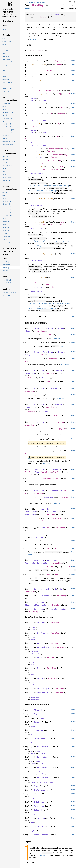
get (34, 114)
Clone (37, 328)
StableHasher (37, 521)
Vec (52, 169)
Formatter (52, 359)
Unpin (40, 678)
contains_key (39, 94)
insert (36, 74)
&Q (60, 94)
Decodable (30, 373)
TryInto (41, 826)
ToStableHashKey (37, 174)
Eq (51, 15)
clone (31, 335)
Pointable (39, 806)
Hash (57, 15)
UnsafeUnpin (43, 689)
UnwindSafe (43, 693)
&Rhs (48, 575)
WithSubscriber (42, 835)
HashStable (30, 512)
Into (39, 794)
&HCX (62, 167)
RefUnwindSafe (44, 647)
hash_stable (34, 518)
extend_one (34, 439)
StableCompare (36, 205)
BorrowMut (39, 730)
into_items (38, 155)
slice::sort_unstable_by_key (59, 186)
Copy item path (47, 5)
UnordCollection (58, 609)
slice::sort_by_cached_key (37, 186)
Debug (37, 352)
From (37, 472)
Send (39, 658)
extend (31, 429)
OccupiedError (52, 90)
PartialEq (39, 560)
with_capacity (39, 65)
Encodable (30, 407)
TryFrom (41, 818)
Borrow (34, 98)
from (30, 479)
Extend (53, 422)
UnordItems (54, 149)
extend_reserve (36, 451)
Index (43, 528)
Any (35, 714)
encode (31, 415)
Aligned (38, 710)
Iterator (35, 151)
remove (36, 136)
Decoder (59, 371)
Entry (63, 107)
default (32, 395)
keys (35, 161)
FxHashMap (42, 17)
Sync (39, 668)
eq (29, 567)
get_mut (36, 124)
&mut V (41, 90)
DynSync (41, 633)
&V (65, 114)
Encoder (59, 404)
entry (35, 107)
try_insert (38, 80)
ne (29, 575)
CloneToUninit (41, 738)
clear (35, 316)
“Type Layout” (43, 855)
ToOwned (38, 810)
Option (28, 77)
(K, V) (54, 157)
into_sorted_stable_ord (44, 254)
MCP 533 (33, 39)
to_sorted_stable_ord (43, 199)
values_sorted (39, 277)
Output (34, 541)
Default (53, 388)
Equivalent (43, 747)
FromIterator (56, 490)
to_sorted (37, 167)
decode (31, 381)
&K (62, 149)
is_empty (37, 104)
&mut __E (58, 415)
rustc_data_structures (33, 2)
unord (44, 2)
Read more (56, 339)
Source (27, 8)
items (35, 149)
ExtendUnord (43, 778)
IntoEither (39, 802)
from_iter (33, 497)
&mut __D (51, 381)
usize (59, 65)
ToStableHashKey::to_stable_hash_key (42, 191)
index (31, 548)
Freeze (41, 643)
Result (34, 90)
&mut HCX (57, 518)
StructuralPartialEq (35, 605)
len (34, 71)
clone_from (34, 343)
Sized (44, 100)
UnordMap (54, 61)
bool (68, 94)
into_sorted (38, 222)
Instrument (39, 790)
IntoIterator (45, 429)
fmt (30, 359)
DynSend (41, 623)
